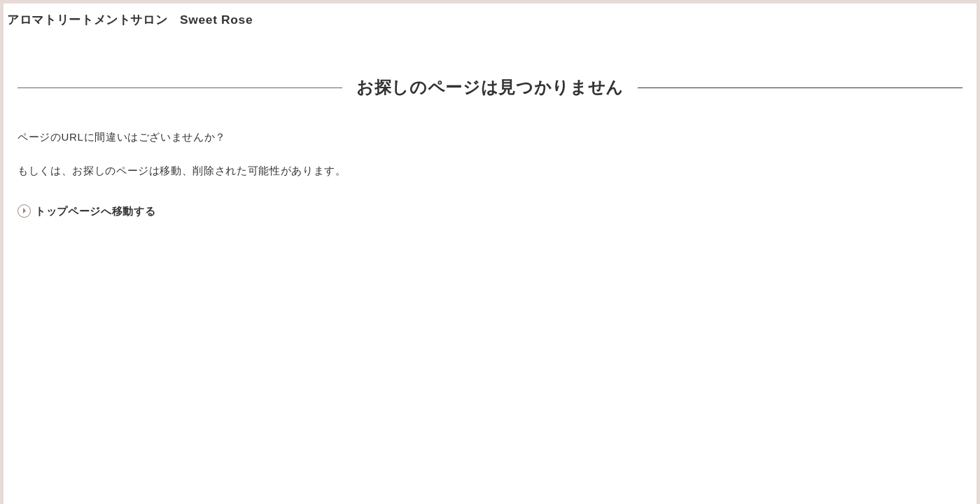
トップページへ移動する (95, 211)
